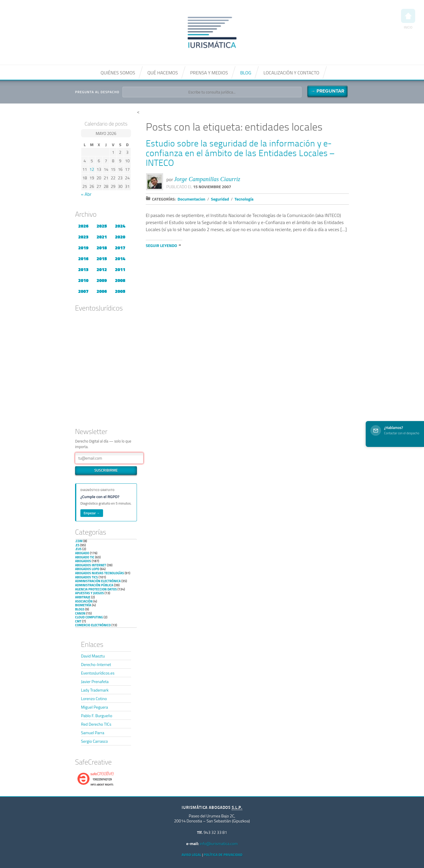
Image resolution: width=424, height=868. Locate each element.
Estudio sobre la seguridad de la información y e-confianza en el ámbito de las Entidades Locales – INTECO (240, 154)
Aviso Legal (192, 855)
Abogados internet (91, 565)
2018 (102, 248)
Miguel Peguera (95, 707)
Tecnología (244, 199)
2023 (83, 237)
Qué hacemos (163, 73)
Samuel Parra (93, 733)
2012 (102, 269)
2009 (102, 280)
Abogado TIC (85, 557)
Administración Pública (94, 585)
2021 (102, 237)
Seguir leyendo (161, 245)
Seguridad (220, 199)
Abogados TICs (86, 577)
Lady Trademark (95, 690)
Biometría (83, 605)
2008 (120, 280)
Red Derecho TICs (96, 724)
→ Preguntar (327, 91)
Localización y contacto (291, 73)
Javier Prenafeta (95, 681)
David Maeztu (93, 656)
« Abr (86, 194)
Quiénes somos (118, 73)
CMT (78, 621)
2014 (120, 258)
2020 (120, 237)
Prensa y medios (209, 73)
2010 (83, 280)
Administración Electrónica (98, 581)
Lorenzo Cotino (94, 698)
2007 (83, 291)
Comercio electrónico (93, 625)
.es (77, 545)
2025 (102, 226)
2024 (120, 226)
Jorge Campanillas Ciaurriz (207, 179)
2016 (83, 258)
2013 (83, 269)
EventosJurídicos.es (98, 673)
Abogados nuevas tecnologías (100, 573)
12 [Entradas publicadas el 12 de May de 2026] (92, 169)
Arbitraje (83, 597)
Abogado (82, 553)
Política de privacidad (223, 855)
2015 (102, 258)
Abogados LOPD (87, 569)
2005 (120, 291)
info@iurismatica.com (219, 843)
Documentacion (191, 199)
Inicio (408, 19)
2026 (83, 226)
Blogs (80, 609)
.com (79, 541)
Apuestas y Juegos (90, 593)
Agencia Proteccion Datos (96, 589)
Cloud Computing (89, 617)
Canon (80, 613)
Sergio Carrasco (94, 741)
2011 (120, 269)
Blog (246, 73)
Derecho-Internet (96, 664)
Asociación (84, 601)
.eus (78, 549)
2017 (120, 248)
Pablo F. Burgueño (97, 716)
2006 (102, 291)
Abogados (83, 561)
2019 (83, 248)
